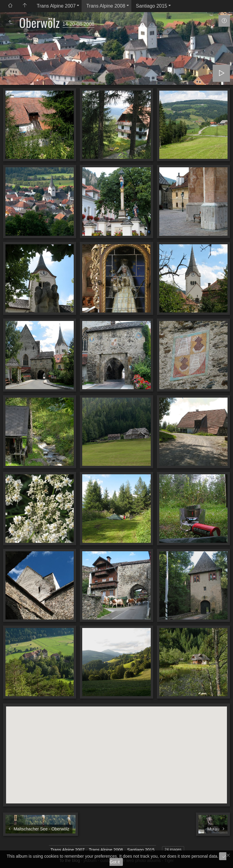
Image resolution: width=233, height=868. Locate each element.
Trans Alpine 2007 (56, 6)
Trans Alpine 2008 (106, 6)
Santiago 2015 (152, 6)
